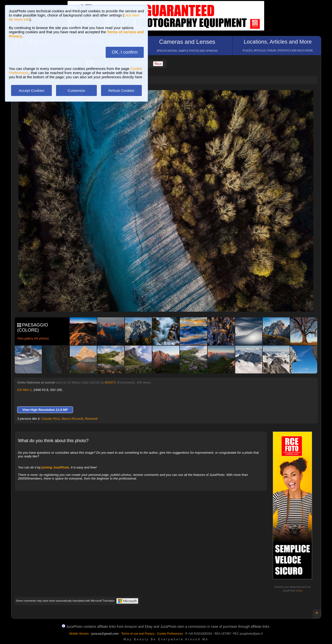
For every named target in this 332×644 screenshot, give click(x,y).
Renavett (91, 419)
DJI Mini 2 (24, 390)
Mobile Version (79, 634)
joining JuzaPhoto (55, 467)
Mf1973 (110, 382)
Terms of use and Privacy (138, 634)
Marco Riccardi (72, 419)
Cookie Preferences (170, 634)
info (299, 591)
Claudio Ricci (51, 419)
